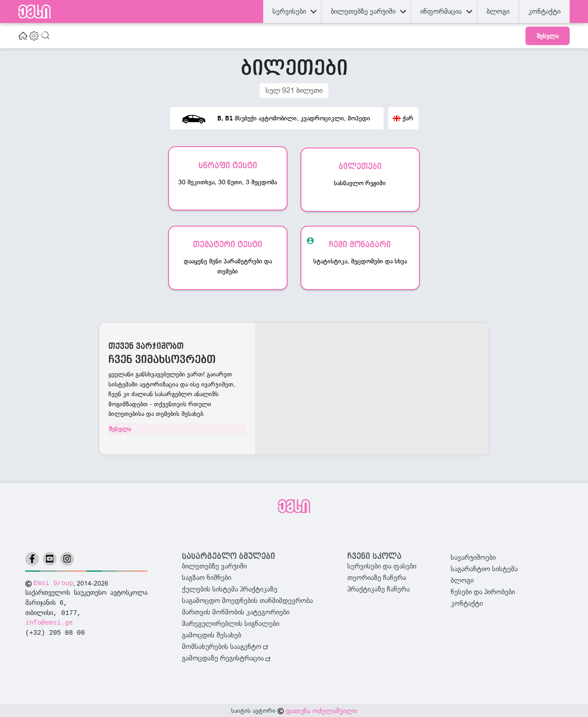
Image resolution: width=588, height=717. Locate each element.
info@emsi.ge (49, 622)
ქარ (403, 118)
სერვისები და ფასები (382, 565)
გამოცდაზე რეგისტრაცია (226, 657)
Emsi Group (53, 582)
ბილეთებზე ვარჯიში (214, 565)
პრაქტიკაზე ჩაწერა (379, 588)
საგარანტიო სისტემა (484, 568)
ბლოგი (462, 579)
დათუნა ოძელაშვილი (321, 710)
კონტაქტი (467, 602)
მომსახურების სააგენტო (225, 645)
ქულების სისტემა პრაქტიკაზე (230, 588)
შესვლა (548, 36)
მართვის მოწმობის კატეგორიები (236, 611)
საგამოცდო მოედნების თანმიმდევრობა (247, 599)
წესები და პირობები (483, 591)
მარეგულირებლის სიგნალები (231, 622)
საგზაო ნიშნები (206, 576)
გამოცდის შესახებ (212, 634)
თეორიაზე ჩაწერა (377, 576)
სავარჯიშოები (473, 556)
